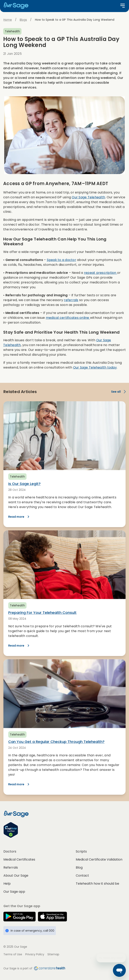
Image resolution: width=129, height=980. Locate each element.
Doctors (10, 851)
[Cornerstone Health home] (49, 968)
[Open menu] (123, 6)
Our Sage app (14, 892)
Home (8, 20)
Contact (82, 876)
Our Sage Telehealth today (95, 367)
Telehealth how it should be (97, 884)
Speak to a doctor (61, 260)
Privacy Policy (35, 954)
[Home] (18, 6)
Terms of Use (13, 954)
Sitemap (53, 954)
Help (7, 884)
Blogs (23, 20)
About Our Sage (16, 876)
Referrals (11, 867)
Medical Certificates (19, 859)
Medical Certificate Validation (99, 859)
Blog (79, 867)
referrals (71, 300)
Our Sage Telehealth (88, 197)
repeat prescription (101, 273)
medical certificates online (68, 318)
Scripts (81, 851)
